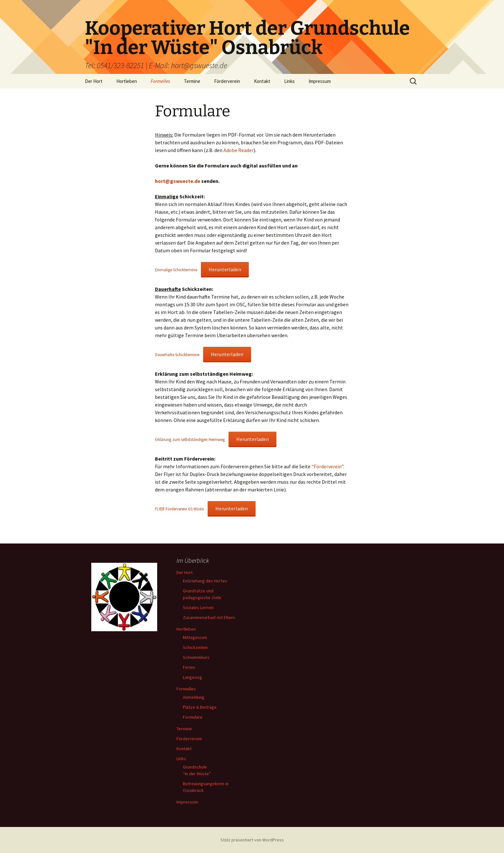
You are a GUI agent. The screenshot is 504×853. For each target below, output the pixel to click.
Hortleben (127, 81)
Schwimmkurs (196, 657)
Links (289, 81)
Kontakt (262, 81)
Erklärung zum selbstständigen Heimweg (190, 439)
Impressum (320, 81)
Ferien (189, 667)
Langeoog (193, 677)
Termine (192, 81)
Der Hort (94, 81)
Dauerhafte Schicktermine (177, 355)
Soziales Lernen (198, 607)
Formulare (193, 717)
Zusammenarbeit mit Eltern (209, 617)
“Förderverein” (327, 466)
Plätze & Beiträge (200, 707)
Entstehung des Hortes (205, 581)
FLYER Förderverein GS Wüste (179, 509)
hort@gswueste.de (178, 181)
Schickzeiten (195, 647)
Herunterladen (225, 269)
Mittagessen (195, 637)
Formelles (160, 81)
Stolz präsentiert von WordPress (252, 840)
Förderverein (227, 81)
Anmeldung (194, 697)
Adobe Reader (239, 150)
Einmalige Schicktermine (176, 270)
